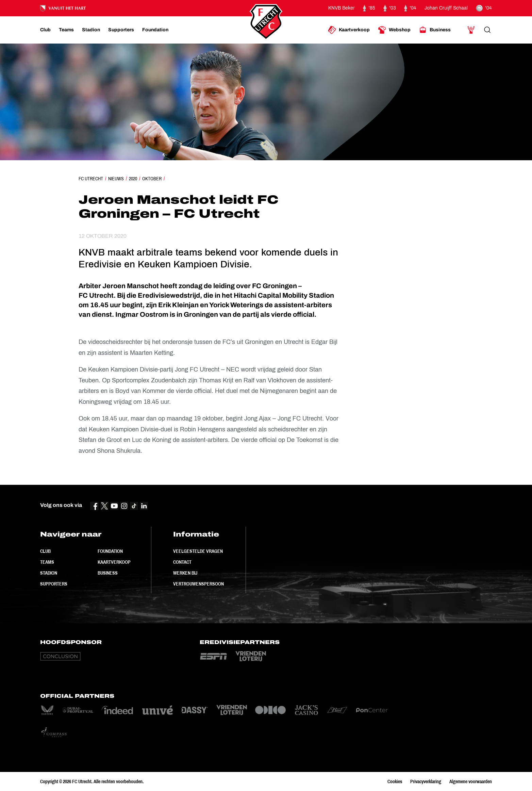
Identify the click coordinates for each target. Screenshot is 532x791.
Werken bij (185, 573)
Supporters (54, 584)
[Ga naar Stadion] (91, 30)
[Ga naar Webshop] (394, 30)
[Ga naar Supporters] (121, 30)
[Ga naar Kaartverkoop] (349, 30)
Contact (182, 562)
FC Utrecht (91, 179)
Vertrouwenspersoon (198, 584)
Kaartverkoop (114, 562)
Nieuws (116, 179)
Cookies (395, 781)
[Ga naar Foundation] (155, 30)
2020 (133, 179)
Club (45, 551)
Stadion (49, 573)
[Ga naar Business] (435, 30)
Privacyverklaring (426, 781)
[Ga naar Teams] (66, 30)
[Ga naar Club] (45, 30)
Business (108, 573)
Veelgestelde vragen (198, 551)
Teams (47, 562)
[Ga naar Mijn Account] (471, 30)
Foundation (110, 551)
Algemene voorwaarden (471, 781)
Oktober (152, 179)
